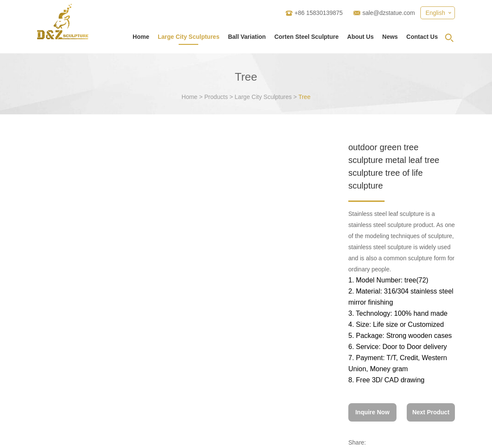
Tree (304, 97)
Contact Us (422, 37)
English (435, 13)
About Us (360, 37)
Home (141, 37)
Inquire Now (372, 412)
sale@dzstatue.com (389, 13)
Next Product (431, 412)
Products (216, 97)
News (390, 37)
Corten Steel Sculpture (306, 37)
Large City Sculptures (189, 37)
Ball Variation (247, 37)
